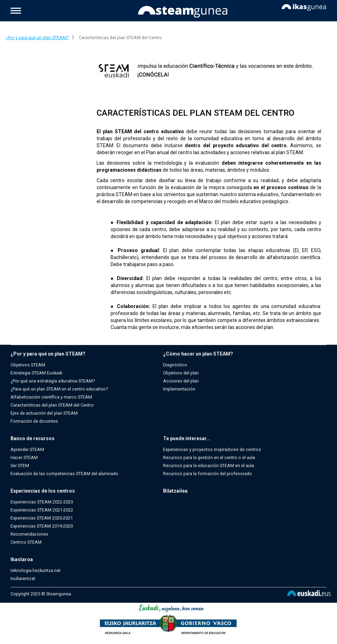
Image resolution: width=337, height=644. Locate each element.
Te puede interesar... (187, 438)
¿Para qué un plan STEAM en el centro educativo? (59, 389)
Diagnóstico (175, 365)
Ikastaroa (22, 559)
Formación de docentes (34, 421)
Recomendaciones (29, 534)
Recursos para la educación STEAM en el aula (209, 466)
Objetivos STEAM (28, 365)
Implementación (179, 389)
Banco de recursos (33, 438)
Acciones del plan (181, 381)
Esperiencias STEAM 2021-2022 (42, 510)
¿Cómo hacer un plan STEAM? (198, 354)
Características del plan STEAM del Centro (52, 405)
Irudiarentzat (23, 578)
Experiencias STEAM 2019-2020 (42, 526)
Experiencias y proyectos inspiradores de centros (212, 449)
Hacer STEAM (24, 457)
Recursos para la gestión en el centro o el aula (209, 457)
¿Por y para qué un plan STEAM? (48, 354)
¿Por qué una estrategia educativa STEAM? (53, 381)
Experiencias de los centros (43, 491)
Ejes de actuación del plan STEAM (44, 413)
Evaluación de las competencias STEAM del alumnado (64, 474)
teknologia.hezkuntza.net (36, 570)
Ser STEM (20, 466)
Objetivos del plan (181, 373)
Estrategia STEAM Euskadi (36, 373)
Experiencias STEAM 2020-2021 (42, 518)
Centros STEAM (26, 542)
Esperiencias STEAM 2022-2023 (42, 502)
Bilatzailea (175, 491)
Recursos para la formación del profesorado (208, 474)
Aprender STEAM (27, 449)
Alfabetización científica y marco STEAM (51, 397)
